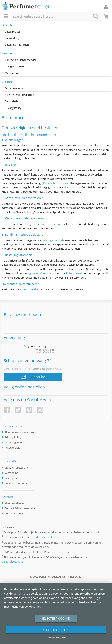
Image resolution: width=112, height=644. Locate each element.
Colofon (49, 638)
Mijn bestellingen (15, 503)
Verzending (12, 38)
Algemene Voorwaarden (42, 273)
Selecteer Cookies (56, 619)
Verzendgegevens (12, 561)
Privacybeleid (60, 638)
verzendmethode (52, 224)
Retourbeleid (13, 101)
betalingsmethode (53, 240)
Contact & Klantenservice (20, 508)
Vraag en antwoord (16, 66)
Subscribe (33, 376)
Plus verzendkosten (48, 537)
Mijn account (13, 73)
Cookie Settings (14, 513)
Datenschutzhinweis (56, 183)
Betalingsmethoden (17, 45)
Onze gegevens (14, 88)
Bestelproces (13, 32)
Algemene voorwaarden (19, 95)
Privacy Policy (13, 108)
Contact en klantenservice (21, 60)
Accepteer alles (56, 630)
